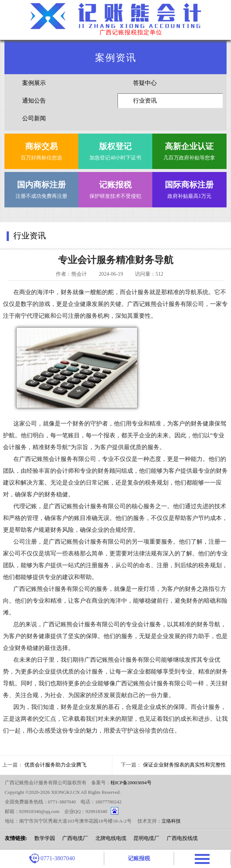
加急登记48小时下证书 (115, 150)
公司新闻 (34, 118)
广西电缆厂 (75, 838)
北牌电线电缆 (111, 838)
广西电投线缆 (182, 838)
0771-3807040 (52, 858)
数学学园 (45, 838)
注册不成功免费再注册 (41, 188)
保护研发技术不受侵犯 (115, 188)
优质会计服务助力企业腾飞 (55, 765)
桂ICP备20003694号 (131, 783)
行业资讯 (145, 101)
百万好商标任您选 (41, 150)
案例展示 (34, 83)
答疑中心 (145, 83)
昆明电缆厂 (146, 838)
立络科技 (171, 821)
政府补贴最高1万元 (189, 188)
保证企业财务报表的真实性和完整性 (184, 765)
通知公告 (34, 101)
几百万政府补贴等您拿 (189, 150)
